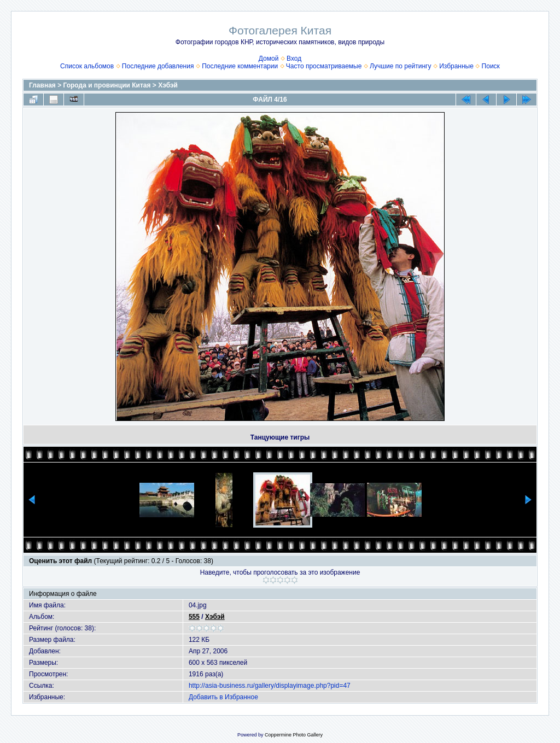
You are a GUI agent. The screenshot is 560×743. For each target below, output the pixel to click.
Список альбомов (87, 66)
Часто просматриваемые (324, 66)
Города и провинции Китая (107, 85)
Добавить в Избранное (223, 697)
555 (194, 617)
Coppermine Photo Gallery (294, 735)
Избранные (456, 66)
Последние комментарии (240, 66)
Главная (42, 85)
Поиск (491, 66)
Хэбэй (168, 85)
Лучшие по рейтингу (400, 66)
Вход (294, 58)
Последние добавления (158, 66)
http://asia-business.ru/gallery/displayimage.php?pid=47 (270, 686)
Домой (269, 58)
